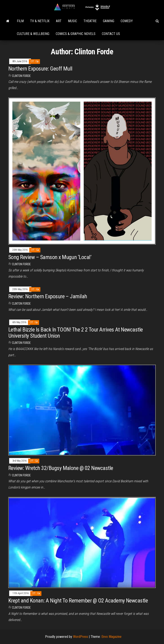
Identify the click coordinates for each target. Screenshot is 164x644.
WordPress (81, 637)
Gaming (109, 21)
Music (72, 21)
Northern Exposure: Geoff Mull (40, 69)
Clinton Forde (21, 76)
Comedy (127, 21)
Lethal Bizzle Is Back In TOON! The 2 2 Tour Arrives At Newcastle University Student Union (76, 333)
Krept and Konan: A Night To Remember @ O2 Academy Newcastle (78, 601)
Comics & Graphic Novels (76, 34)
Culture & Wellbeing (33, 34)
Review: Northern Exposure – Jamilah (48, 296)
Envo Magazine (111, 637)
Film (20, 21)
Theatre (90, 21)
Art (59, 21)
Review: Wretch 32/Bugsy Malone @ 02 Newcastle (61, 468)
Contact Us (111, 34)
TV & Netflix (40, 21)
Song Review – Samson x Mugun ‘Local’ (50, 257)
